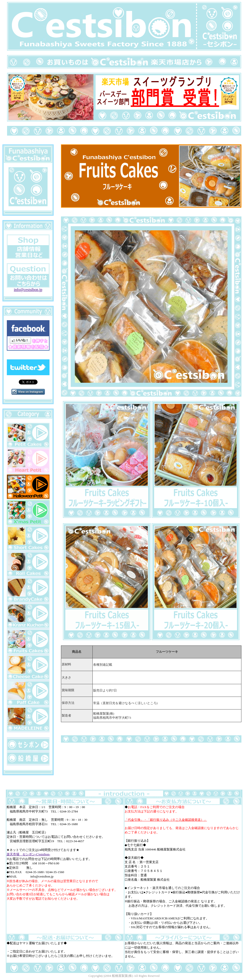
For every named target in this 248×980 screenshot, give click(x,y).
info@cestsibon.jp (28, 288)
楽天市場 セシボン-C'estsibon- (28, 854)
